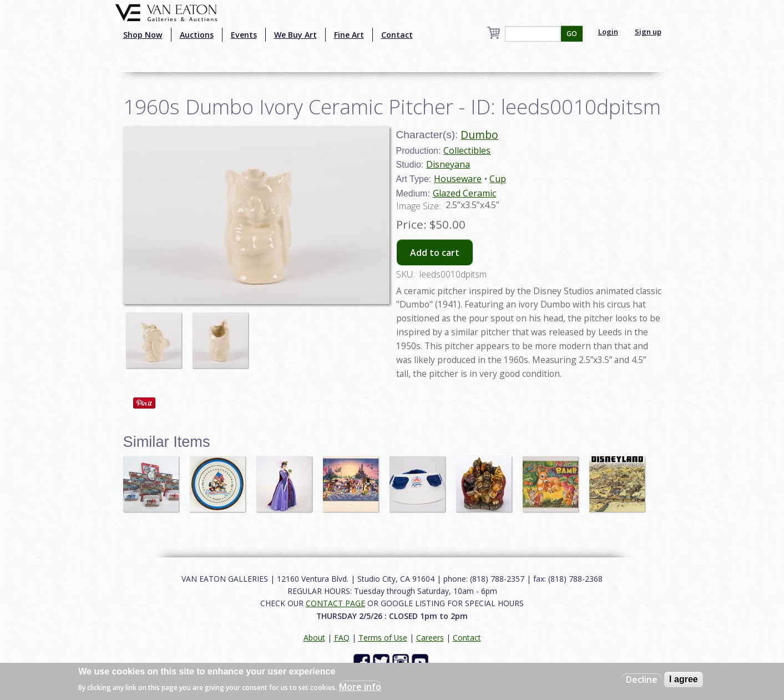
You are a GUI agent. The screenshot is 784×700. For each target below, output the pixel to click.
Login (608, 32)
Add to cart (435, 253)
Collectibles (467, 150)
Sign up (648, 32)
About (314, 638)
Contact (397, 35)
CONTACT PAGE (335, 603)
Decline (642, 679)
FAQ (342, 638)
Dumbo (479, 135)
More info (360, 687)
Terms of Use (383, 638)
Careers (430, 638)
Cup (498, 179)
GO (572, 34)
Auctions (197, 35)
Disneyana (448, 164)
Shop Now (143, 35)
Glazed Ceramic (464, 193)
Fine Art (349, 35)
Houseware (458, 179)
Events (244, 35)
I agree (684, 679)
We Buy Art (295, 35)
